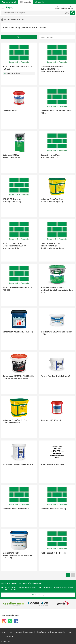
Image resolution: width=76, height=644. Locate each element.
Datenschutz (29, 632)
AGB (11, 632)
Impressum (18, 632)
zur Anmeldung (38, 595)
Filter (19, 37)
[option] (13, 604)
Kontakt (4, 632)
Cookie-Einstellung (8, 636)
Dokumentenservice (59, 632)
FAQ (69, 632)
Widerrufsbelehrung (43, 632)
